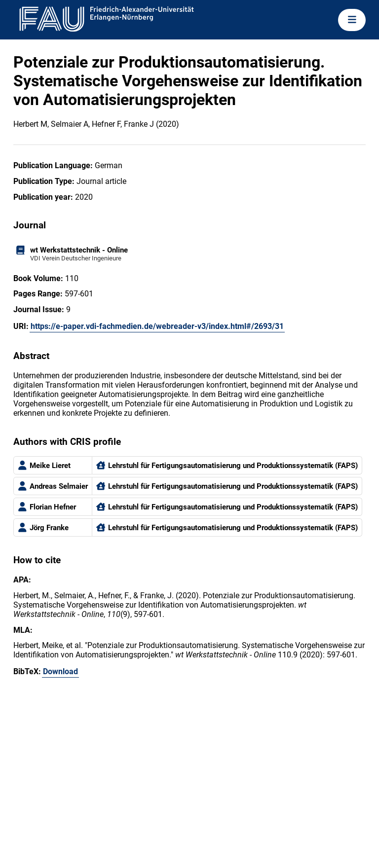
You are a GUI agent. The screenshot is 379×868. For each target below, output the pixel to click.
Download (60, 671)
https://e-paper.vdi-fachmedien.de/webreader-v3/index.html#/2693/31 (157, 326)
